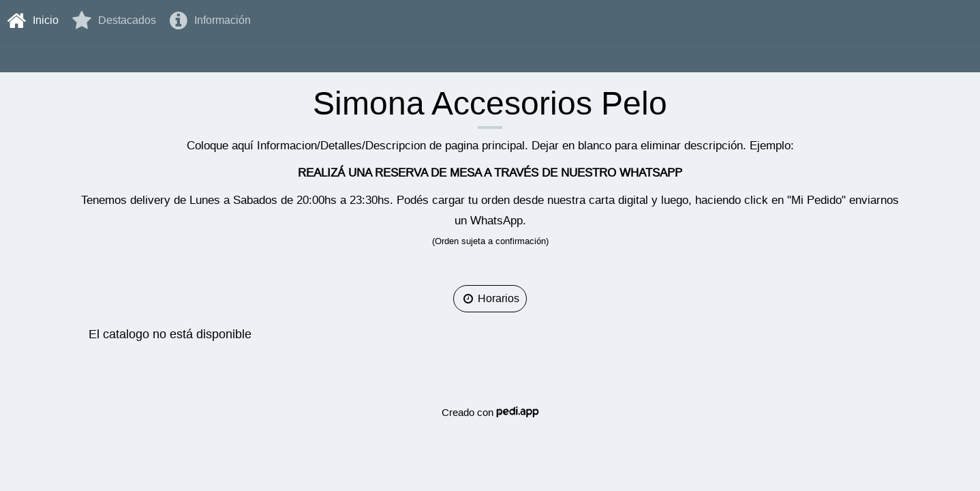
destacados (114, 20)
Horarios (490, 298)
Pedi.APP (518, 412)
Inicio (33, 20)
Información (210, 20)
